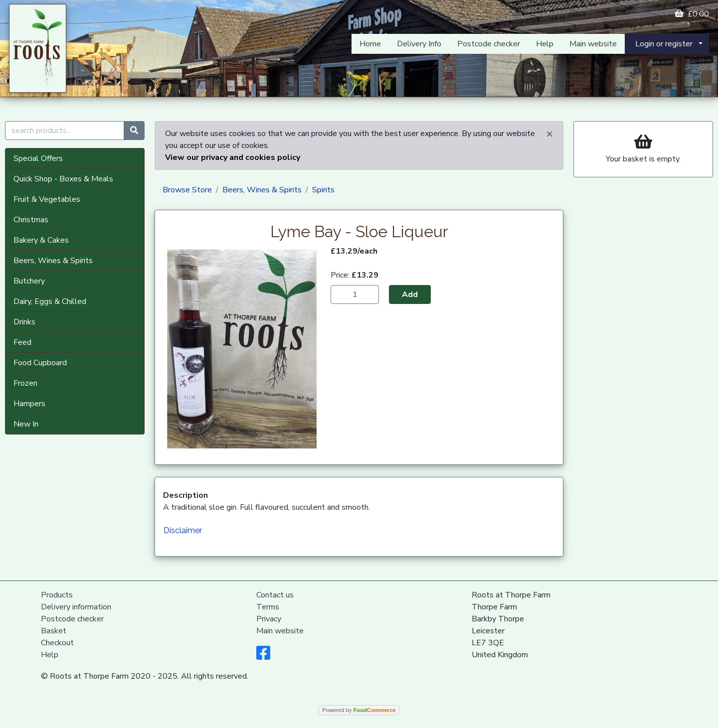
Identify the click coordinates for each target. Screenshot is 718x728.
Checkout (57, 643)
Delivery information (76, 607)
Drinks (24, 322)
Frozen (25, 383)
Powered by (359, 710)
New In (26, 424)
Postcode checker (489, 44)
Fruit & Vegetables (47, 199)
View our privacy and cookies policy (233, 157)
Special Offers (38, 158)
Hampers (29, 404)
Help (545, 44)
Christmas (31, 220)
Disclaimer (183, 530)
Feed (22, 342)
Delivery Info (419, 44)
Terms (268, 607)
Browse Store (187, 190)
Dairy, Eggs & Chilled (50, 301)
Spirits (323, 190)
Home (370, 44)
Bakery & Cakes (41, 240)
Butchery (29, 281)
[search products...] (65, 131)
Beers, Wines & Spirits (53, 261)
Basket (54, 631)
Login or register (664, 44)
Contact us (275, 595)
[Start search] (134, 131)
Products (57, 595)
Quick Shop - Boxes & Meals (63, 179)
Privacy (269, 619)
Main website (593, 44)
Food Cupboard (40, 363)
